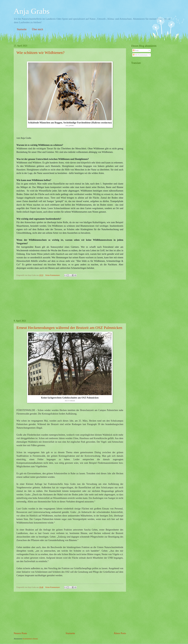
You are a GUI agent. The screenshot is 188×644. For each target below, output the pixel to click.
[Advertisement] (70, 300)
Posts (136, 50)
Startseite (22, 29)
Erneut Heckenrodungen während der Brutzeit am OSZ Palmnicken (69, 328)
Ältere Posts (120, 633)
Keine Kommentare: (53, 275)
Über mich (37, 29)
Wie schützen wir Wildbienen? (40, 53)
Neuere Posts (20, 633)
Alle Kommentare (140, 55)
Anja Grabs (32, 11)
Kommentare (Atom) (30, 639)
